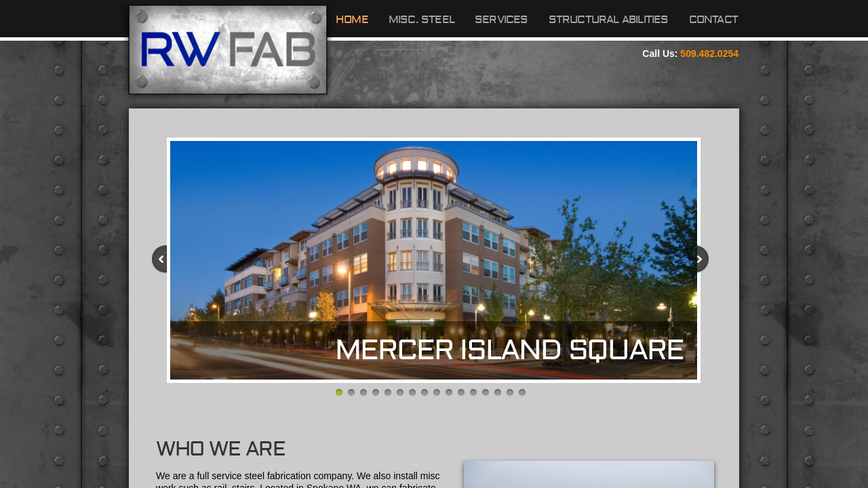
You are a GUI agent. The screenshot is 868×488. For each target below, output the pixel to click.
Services (501, 20)
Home (352, 20)
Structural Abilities (609, 20)
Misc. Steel (421, 20)
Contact (713, 20)
